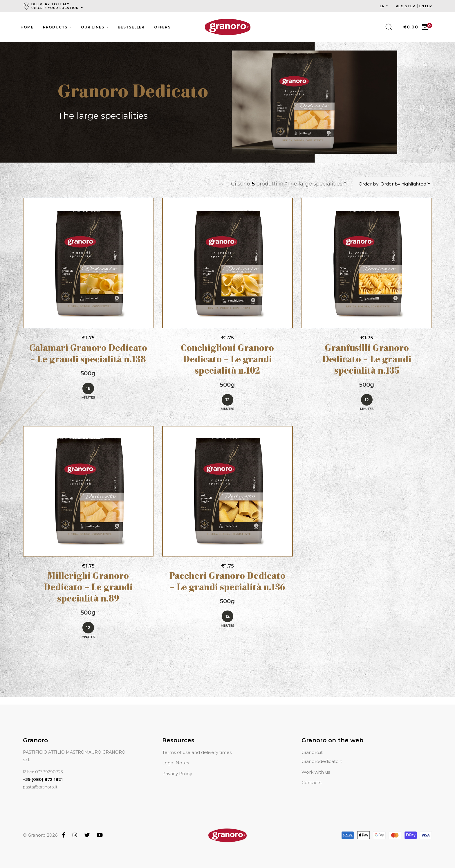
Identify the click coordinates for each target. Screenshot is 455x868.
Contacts (311, 776)
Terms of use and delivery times (197, 745)
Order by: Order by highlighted (392, 184)
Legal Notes (176, 756)
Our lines (93, 27)
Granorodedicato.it (322, 755)
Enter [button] (426, 6)
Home (27, 27)
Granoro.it (312, 745)
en (382, 6)
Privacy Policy (177, 767)
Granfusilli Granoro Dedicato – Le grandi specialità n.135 (367, 360)
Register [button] (406, 6)
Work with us (316, 765)
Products (56, 27)
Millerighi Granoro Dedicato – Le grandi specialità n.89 (88, 588)
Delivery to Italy (56, 6)
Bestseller (131, 27)
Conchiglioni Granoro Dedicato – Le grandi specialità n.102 (227, 360)
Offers (162, 27)
